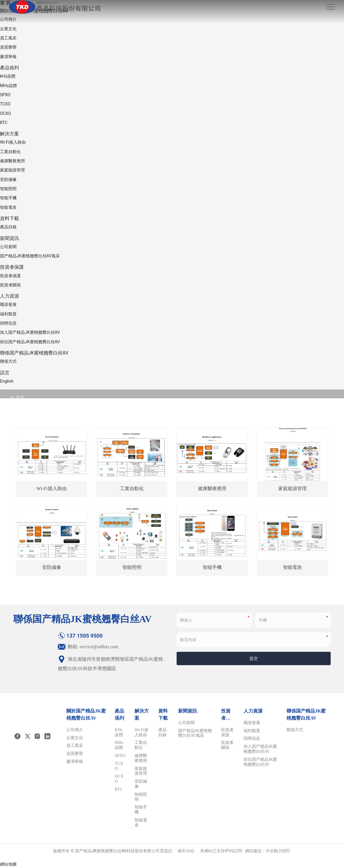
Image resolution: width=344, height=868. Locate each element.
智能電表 (8, 207)
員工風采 (8, 38)
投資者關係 (10, 285)
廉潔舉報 (8, 57)
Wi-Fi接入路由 (13, 142)
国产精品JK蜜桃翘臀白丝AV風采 (30, 256)
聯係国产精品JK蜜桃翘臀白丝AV (34, 353)
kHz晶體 (8, 76)
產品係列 (9, 68)
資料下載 (9, 218)
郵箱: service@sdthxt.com (88, 647)
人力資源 (9, 296)
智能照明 (8, 189)
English (7, 381)
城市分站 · (187, 851)
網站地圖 (8, 864)
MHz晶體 (8, 86)
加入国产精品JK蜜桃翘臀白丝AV (30, 332)
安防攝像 (8, 179)
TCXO (5, 104)
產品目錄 (8, 227)
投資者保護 (12, 267)
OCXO (5, 113)
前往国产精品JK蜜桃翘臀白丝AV (30, 342)
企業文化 (8, 29)
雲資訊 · (167, 851)
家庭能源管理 (12, 170)
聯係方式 (8, 361)
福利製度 (8, 314)
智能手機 (8, 198)
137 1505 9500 (80, 636)
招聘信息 (8, 323)
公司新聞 (8, 247)
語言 (5, 373)
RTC (4, 123)
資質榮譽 (8, 47)
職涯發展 (8, 304)
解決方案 (9, 134)
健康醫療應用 (12, 161)
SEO (286, 851)
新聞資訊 (9, 238)
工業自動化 (10, 152)
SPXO (5, 95)
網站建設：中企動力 (264, 851)
